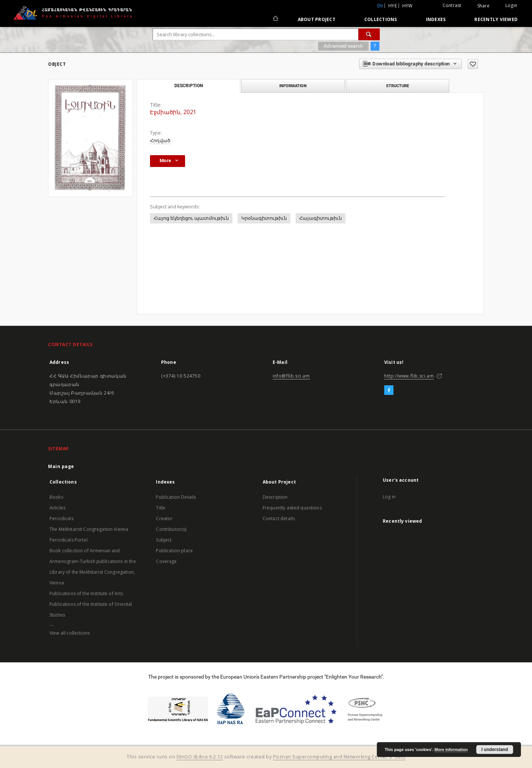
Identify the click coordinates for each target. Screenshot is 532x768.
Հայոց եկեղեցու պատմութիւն (191, 218)
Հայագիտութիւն (320, 218)
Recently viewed (496, 19)
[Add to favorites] (473, 64)
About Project (317, 19)
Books (56, 497)
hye (393, 6)
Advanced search (343, 46)
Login (511, 5)
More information (451, 750)
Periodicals (62, 518)
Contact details (279, 518)
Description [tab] (189, 86)
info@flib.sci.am (291, 376)
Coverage (166, 561)
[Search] (369, 34)
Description (275, 497)
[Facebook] (389, 390)
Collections (381, 19)
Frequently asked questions (292, 508)
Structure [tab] (398, 86)
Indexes (436, 19)
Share (483, 6)
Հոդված (160, 141)
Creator (164, 518)
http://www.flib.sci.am (409, 376)
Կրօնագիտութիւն (264, 218)
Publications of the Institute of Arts (86, 593)
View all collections (70, 633)
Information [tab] (293, 86)
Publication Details (176, 497)
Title (161, 508)
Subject (164, 540)
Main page (61, 466)
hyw (407, 6)
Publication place (174, 551)
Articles (57, 508)
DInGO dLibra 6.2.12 (200, 757)
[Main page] (275, 19)
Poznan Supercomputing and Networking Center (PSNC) (339, 757)
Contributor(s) (171, 529)
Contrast (452, 5)
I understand (495, 750)
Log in (389, 497)
